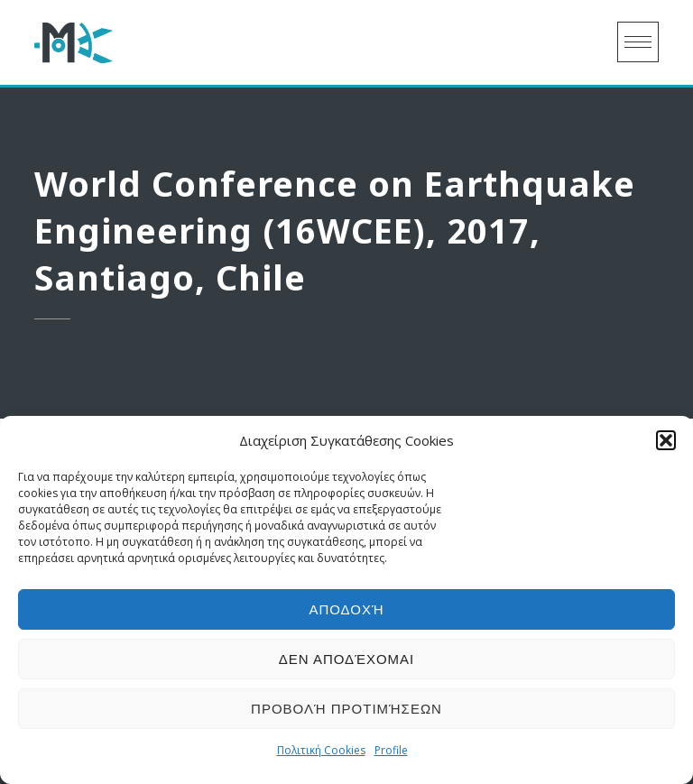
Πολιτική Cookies (321, 750)
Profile (391, 750)
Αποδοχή (346, 609)
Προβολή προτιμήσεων (346, 709)
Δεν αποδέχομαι (347, 659)
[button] (666, 440)
